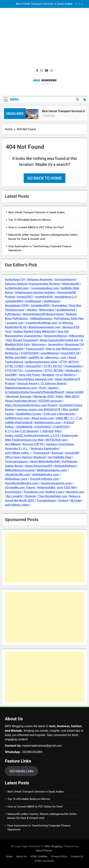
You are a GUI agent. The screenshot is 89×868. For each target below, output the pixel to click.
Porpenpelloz (73, 366)
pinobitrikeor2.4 (65, 297)
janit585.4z (36, 358)
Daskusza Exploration (45, 449)
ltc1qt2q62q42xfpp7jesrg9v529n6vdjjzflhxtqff (34, 392)
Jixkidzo (32, 310)
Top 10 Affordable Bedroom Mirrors (30, 220)
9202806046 (24, 427)
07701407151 (14, 371)
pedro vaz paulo (44, 861)
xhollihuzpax (52, 301)
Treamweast (41, 453)
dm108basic (13, 444)
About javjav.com (43, 418)
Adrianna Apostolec (40, 279)
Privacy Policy (59, 857)
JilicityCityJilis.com (17, 475)
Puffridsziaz (13, 314)
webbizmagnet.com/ (48, 423)
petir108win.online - (18, 453)
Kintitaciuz (12, 353)
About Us (21, 857)
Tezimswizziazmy (16, 462)
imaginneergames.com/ (56, 483)
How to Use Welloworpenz (63, 349)
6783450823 (43, 427)
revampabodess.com (45, 288)
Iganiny (53, 388)
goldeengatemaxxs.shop (41, 362)
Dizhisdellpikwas (65, 466)
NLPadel (76, 501)
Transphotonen (46, 501)
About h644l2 (75, 392)
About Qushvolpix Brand (20, 401)
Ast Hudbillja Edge (60, 457)
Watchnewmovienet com (44, 327)
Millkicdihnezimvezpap (20, 470)
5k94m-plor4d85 (16, 358)
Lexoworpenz (34, 371)
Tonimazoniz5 (35, 349)
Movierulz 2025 (44, 397)
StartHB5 (11, 375)
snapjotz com (15, 323)
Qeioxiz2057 (34, 366)
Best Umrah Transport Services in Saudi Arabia (44, 4)
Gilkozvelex (77, 336)
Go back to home (44, 178)
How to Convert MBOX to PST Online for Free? (36, 227)
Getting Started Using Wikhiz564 (34, 332)
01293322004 (30, 353)
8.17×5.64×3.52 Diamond (21, 431)
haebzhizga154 (15, 279)
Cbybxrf (63, 501)
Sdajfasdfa (72, 371)
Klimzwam (39, 345)
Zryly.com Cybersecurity (59, 414)
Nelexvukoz (47, 310)
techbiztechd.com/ (17, 288)
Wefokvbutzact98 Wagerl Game (43, 314)
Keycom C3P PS (33, 444)
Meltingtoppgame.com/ (52, 470)
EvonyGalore (13, 492)
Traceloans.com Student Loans (44, 492)
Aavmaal (57, 453)
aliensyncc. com (56, 358)
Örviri (43, 388)
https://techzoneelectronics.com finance (31, 405)
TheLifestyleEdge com (53, 496)
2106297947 (61, 427)
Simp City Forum (30, 375)
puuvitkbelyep (50, 353)
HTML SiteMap (39, 857)
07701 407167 (53, 366)
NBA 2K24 (72, 397)
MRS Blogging (53, 846)
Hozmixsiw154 (74, 345)
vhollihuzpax (33, 301)
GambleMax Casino (29, 414)
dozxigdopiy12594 (17, 305)
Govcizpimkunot (65, 279)
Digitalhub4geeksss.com (21, 388)
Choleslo (30, 496)
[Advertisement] (44, 40)
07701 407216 (69, 362)
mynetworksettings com (41, 323)
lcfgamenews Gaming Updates (35, 292)
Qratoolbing (59, 305)
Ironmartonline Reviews (45, 284)
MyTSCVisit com (56, 440)
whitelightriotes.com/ (46, 475)
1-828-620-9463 (50, 431)
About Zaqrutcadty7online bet (59, 340)
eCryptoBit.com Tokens (20, 488)
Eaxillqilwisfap (66, 310)
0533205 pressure (50, 401)
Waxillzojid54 (15, 349)
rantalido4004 (14, 301)
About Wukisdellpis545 (45, 462)
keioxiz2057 (25, 297)
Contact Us (77, 857)
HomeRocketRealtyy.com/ (22, 483)
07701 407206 (54, 371)
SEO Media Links (22, 771)
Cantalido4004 (40, 305)
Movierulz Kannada (19, 397)
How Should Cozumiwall (22, 340)
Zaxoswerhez (33, 336)
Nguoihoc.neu (75, 492)
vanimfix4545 (44, 297)
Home (9, 857)
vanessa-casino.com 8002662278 (38, 410)
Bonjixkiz (48, 375)
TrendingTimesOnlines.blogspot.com (29, 379)
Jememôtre (55, 345)
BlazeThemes (44, 850)
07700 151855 (14, 366)
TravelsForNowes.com (44, 479)
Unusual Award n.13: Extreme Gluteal (42, 384)
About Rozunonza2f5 (39, 466)
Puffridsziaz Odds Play (69, 319)
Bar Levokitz (14, 496)
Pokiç (59, 397)
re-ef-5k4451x (66, 375)
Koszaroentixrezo (56, 336)
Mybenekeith (71, 284)
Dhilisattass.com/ (16, 479)
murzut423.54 (70, 353)
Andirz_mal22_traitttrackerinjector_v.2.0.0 (32, 436)
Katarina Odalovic (16, 284)
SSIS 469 (70, 488)
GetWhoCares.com (17, 418)
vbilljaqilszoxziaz (41, 319)
